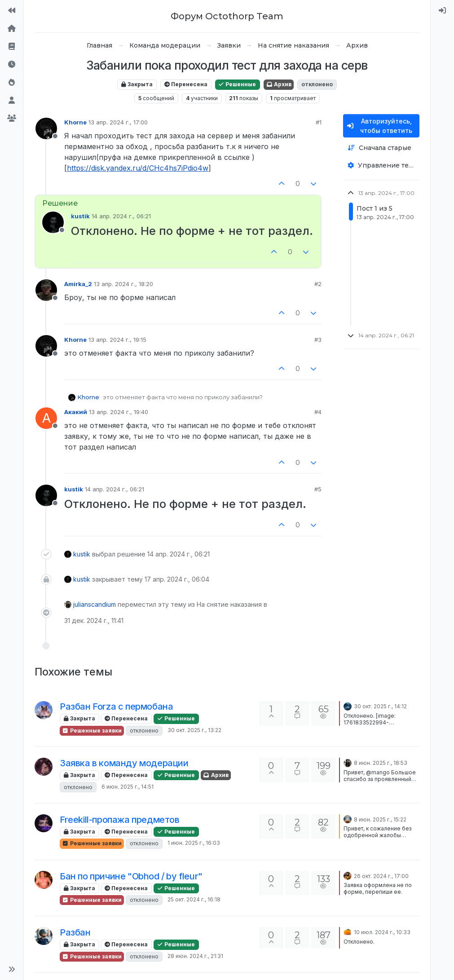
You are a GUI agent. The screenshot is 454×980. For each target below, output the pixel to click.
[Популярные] (12, 83)
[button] (12, 969)
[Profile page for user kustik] (53, 222)
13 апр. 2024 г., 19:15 (117, 340)
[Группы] (12, 119)
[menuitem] (442, 11)
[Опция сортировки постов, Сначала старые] (381, 148)
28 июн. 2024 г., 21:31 (195, 956)
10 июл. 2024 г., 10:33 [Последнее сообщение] (382, 932)
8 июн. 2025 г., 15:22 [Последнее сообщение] (380, 819)
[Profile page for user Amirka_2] (46, 290)
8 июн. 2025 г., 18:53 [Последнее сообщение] (381, 763)
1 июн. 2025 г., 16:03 (194, 843)
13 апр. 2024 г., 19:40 (119, 412)
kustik (80, 216)
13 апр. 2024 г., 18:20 (123, 284)
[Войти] (442, 11)
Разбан (75, 932)
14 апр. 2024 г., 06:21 (121, 216)
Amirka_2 (78, 284)
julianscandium (95, 604)
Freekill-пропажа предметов (120, 820)
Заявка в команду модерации (124, 763)
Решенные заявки (92, 731)
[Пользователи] (12, 101)
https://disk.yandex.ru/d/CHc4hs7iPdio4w (138, 168)
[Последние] (12, 65)
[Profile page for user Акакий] (46, 418)
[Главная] (12, 29)
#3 (318, 340)
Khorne (75, 122)
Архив (279, 84)
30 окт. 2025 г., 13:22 (194, 730)
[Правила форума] (12, 47)
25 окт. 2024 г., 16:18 (194, 899)
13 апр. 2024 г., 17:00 (118, 122)
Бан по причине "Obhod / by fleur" (131, 876)
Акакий (76, 412)
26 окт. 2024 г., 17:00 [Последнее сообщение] (381, 876)
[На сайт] (12, 11)
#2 (318, 284)
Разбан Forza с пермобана (116, 706)
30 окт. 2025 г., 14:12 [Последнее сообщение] (380, 706)
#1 (319, 122)
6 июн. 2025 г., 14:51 (128, 787)
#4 (318, 412)
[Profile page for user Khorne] (46, 128)
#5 (318, 489)
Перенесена (186, 84)
